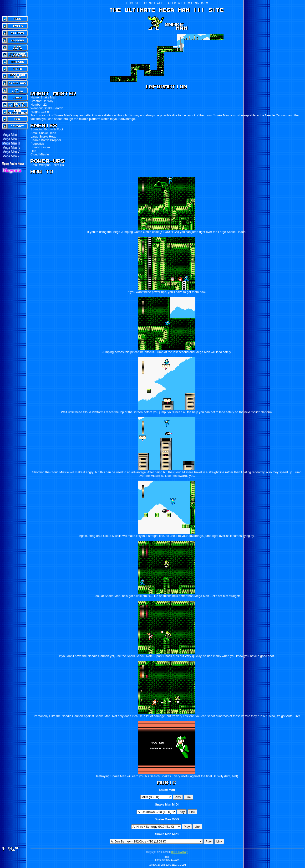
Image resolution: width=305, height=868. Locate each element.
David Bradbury (180, 852)
